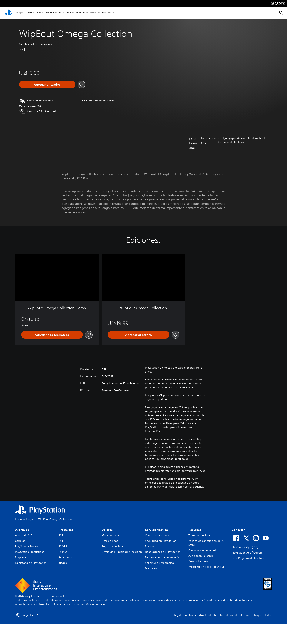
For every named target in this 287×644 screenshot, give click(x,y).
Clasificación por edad (202, 550)
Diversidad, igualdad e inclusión (122, 552)
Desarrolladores (198, 561)
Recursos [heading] (195, 530)
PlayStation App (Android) (248, 553)
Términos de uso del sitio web (232, 615)
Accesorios (65, 13)
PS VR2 (63, 546)
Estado (149, 546)
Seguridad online (112, 546)
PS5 (30, 13)
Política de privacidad (197, 615)
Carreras (20, 541)
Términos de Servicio (201, 535)
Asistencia (108, 13)
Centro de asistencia (158, 535)
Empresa (21, 557)
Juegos (20, 13)
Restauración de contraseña (162, 557)
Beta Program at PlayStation (249, 558)
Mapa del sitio (263, 615)
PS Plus (50, 13)
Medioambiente (112, 535)
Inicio (18, 519)
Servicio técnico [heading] (157, 530)
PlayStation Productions (30, 552)
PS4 (39, 13)
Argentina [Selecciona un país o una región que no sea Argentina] (28, 615)
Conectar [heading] (238, 530)
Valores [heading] (107, 530)
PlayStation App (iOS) (245, 547)
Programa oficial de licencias (206, 567)
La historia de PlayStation (31, 563)
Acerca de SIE (23, 535)
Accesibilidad (110, 541)
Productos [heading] (66, 530)
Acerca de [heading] (22, 530)
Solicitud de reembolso (159, 563)
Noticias (80, 13)
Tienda (93, 13)
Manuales (151, 568)
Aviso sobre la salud (201, 556)
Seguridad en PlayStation (161, 541)
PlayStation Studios (27, 546)
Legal (177, 615)
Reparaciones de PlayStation (163, 552)
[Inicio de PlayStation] (8, 13)
